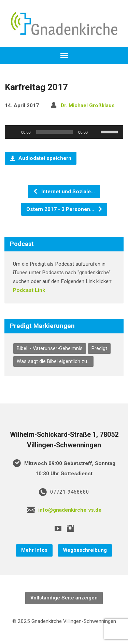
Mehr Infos (34, 550)
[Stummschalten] (95, 132)
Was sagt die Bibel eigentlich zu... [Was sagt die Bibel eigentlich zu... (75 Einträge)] (53, 361)
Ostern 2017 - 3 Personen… (65, 209)
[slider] (55, 132)
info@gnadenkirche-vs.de (70, 510)
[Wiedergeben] (14, 132)
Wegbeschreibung (85, 550)
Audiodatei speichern (41, 158)
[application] (64, 132)
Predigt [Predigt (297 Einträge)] (99, 349)
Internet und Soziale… (64, 192)
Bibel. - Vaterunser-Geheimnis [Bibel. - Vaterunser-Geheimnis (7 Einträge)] (50, 349)
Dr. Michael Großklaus (88, 105)
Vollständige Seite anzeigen (64, 598)
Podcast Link (29, 290)
